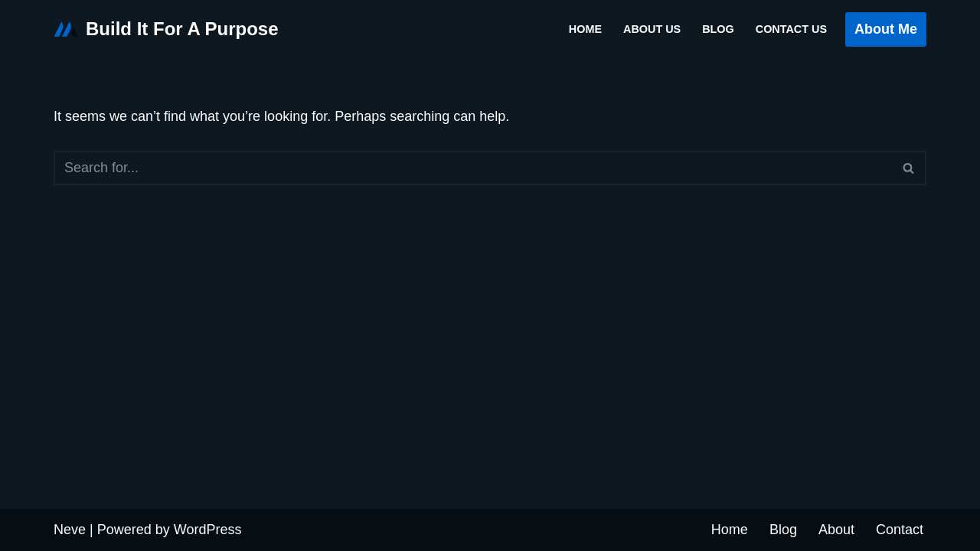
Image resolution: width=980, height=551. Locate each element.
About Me (886, 29)
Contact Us (791, 29)
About (836, 530)
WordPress (208, 530)
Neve (70, 530)
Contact (900, 530)
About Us (652, 29)
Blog (718, 29)
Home (585, 29)
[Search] (473, 168)
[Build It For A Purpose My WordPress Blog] (166, 29)
